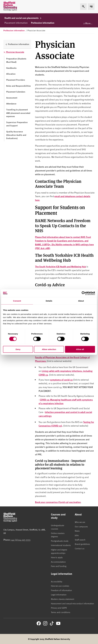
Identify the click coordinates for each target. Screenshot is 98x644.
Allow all (80, 349)
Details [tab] (49, 301)
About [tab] (81, 301)
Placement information (16, 23)
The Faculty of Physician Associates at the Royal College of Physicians (62, 357)
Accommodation (58, 562)
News (77, 531)
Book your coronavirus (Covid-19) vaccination (58, 502)
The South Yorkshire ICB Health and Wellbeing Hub (60, 266)
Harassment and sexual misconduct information (72, 603)
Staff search (80, 540)
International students (61, 545)
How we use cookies (60, 586)
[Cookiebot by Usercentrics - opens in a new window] (84, 293)
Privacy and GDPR (59, 608)
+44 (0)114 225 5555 (20, 540)
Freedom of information (61, 590)
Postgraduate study (60, 541)
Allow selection (49, 349)
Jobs (77, 535)
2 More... (88, 23)
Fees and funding (59, 566)
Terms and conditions (61, 612)
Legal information (59, 594)
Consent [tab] (17, 301)
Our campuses (81, 526)
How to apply (57, 557)
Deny (18, 349)
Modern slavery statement (63, 599)
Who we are (80, 522)
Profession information (43, 23)
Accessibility (57, 581)
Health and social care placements (23, 18)
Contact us (80, 548)
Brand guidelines (82, 544)
